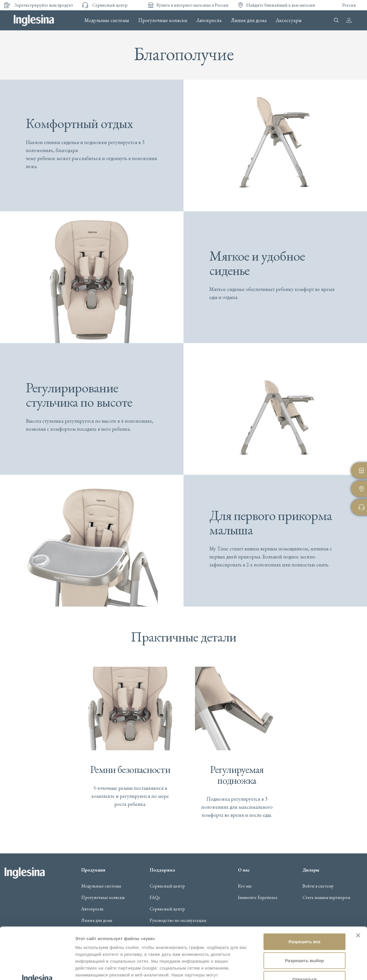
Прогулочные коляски (163, 20)
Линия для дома (249, 20)
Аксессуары (289, 20)
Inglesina (34, 20)
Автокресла (209, 20)
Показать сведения (96, 969)
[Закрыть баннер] (358, 884)
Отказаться (304, 927)
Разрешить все (304, 890)
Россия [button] (349, 5)
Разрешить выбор (304, 909)
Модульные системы (107, 20)
